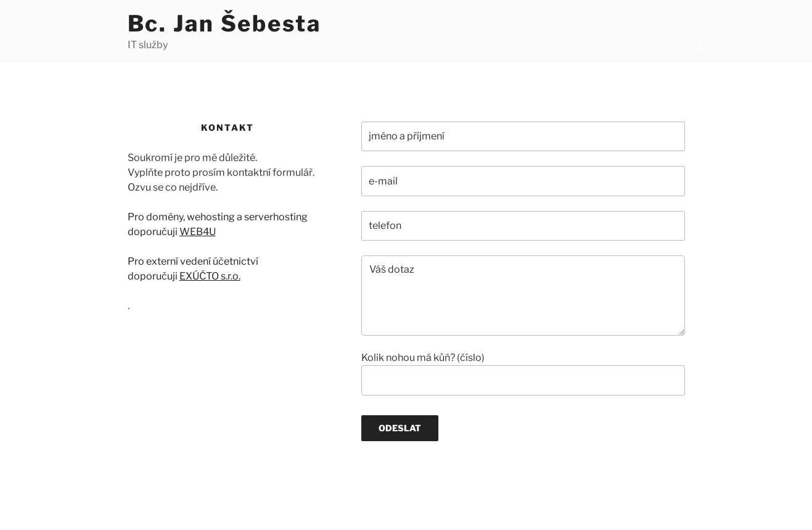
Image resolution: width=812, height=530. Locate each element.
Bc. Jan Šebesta (224, 23)
